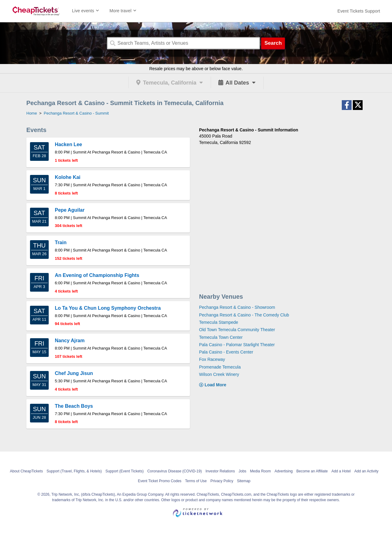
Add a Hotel (341, 471)
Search (273, 43)
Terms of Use (196, 481)
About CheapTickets (26, 471)
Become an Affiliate (312, 471)
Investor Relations (220, 471)
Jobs (242, 471)
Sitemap (244, 481)
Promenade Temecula (220, 367)
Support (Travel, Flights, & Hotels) (74, 471)
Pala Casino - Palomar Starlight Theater (237, 345)
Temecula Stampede (219, 322)
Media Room (260, 471)
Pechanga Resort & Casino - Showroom (237, 307)
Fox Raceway (212, 359)
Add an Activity (366, 471)
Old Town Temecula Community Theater (237, 330)
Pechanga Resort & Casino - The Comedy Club (244, 315)
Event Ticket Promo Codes (160, 481)
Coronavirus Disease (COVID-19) (175, 471)
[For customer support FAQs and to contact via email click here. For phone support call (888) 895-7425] (359, 11)
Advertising (283, 471)
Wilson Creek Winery (219, 374)
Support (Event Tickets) (124, 471)
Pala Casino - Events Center (226, 352)
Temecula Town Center (221, 337)
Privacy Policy (222, 481)
